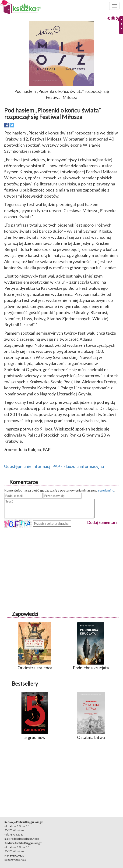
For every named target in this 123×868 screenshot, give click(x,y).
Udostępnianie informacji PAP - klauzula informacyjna (54, 466)
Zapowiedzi (25, 614)
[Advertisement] (61, 561)
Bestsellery (25, 684)
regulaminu (106, 490)
